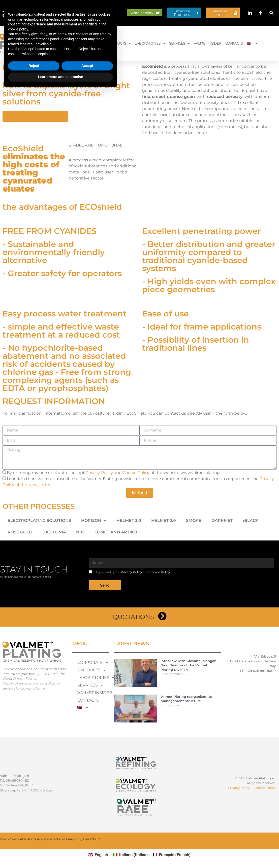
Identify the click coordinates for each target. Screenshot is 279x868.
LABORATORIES (150, 43)
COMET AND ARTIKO (116, 532)
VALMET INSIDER (208, 43)
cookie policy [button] (18, 807)
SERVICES (179, 43)
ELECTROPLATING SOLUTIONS (39, 520)
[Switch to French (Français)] (172, 855)
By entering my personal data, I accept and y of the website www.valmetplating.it (115, 473)
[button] (272, 13)
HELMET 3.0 (129, 520)
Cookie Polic (135, 473)
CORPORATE (90, 43)
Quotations (133, 617)
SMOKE (194, 520)
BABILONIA (54, 532)
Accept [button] (87, 843)
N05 (80, 532)
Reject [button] (34, 843)
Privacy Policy (99, 473)
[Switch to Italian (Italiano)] (130, 855)
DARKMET (222, 520)
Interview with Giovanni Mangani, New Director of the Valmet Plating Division (189, 665)
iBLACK (251, 520)
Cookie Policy (160, 572)
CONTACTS (234, 43)
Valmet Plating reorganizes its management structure (186, 699)
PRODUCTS (119, 43)
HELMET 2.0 (164, 520)
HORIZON (94, 521)
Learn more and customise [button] (60, 854)
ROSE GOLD (20, 532)
